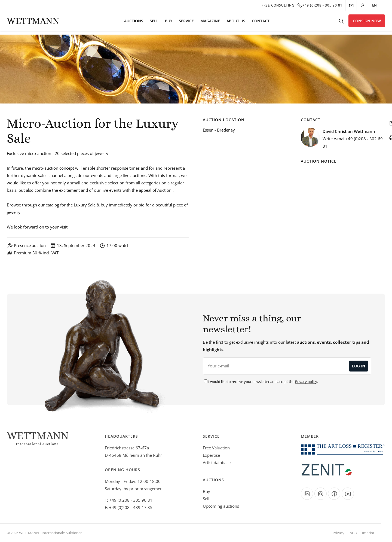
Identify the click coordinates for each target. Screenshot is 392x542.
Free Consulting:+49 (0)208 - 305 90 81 (302, 5)
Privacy (339, 533)
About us (236, 23)
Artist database (217, 462)
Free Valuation (216, 448)
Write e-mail (334, 139)
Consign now (367, 23)
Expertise (211, 455)
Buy (169, 23)
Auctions (134, 23)
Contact (261, 23)
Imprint (368, 533)
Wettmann (33, 23)
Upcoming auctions (221, 506)
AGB (353, 533)
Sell (154, 23)
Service (186, 23)
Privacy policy (306, 382)
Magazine (210, 23)
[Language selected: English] (377, 5)
